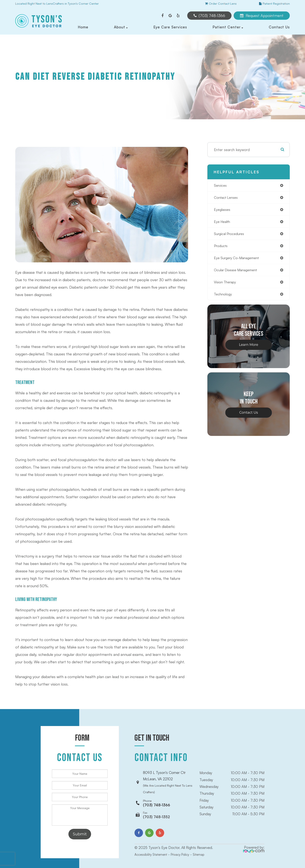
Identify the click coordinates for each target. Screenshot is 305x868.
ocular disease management (238, 273)
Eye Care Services (170, 27)
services (221, 186)
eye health (223, 223)
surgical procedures (231, 236)
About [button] (121, 27)
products (222, 248)
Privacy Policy (186, 846)
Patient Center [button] (228, 27)
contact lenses (227, 198)
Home (83, 27)
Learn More (249, 349)
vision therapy (226, 286)
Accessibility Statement (153, 846)
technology (224, 298)
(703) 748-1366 (157, 795)
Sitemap (207, 846)
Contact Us (279, 27)
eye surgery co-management (239, 261)
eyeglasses (223, 211)
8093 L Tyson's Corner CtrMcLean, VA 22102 (168, 778)
